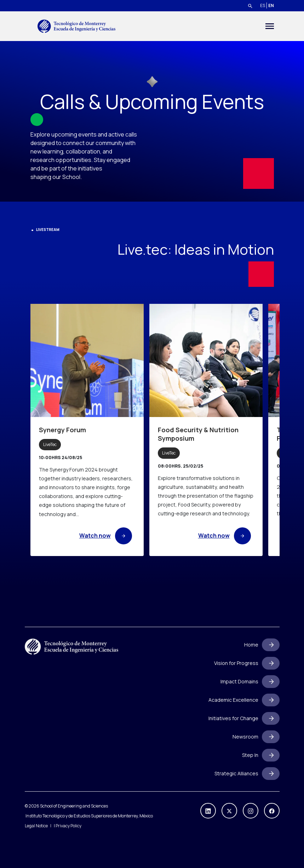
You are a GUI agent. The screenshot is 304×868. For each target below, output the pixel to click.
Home (251, 645)
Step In (250, 755)
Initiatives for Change (233, 718)
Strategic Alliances (236, 773)
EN (271, 5)
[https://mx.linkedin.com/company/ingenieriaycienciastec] (208, 811)
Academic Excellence (233, 700)
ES (263, 5)
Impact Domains (239, 681)
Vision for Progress (236, 663)
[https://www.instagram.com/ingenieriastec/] (251, 811)
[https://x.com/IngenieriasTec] (229, 811)
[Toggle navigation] (270, 26)
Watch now (106, 536)
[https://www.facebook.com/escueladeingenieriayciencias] (272, 811)
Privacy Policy (68, 826)
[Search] (250, 6)
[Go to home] (76, 26)
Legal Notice (36, 826)
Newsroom (245, 737)
